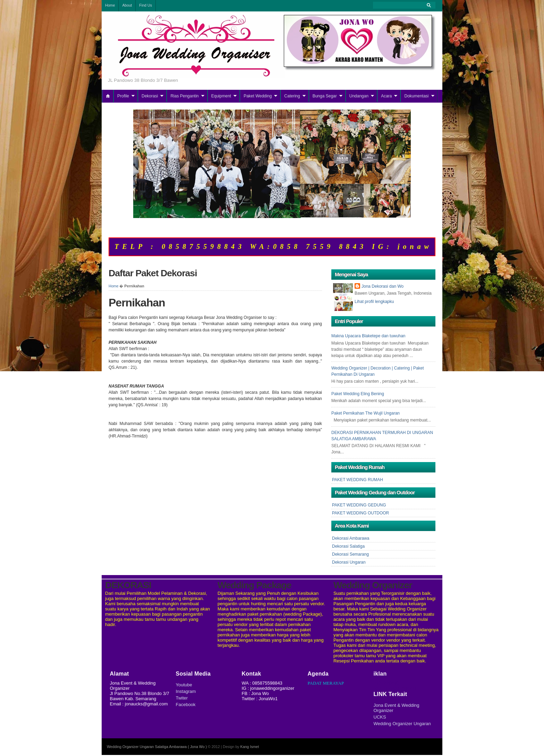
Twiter (182, 698)
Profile (123, 96)
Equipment (221, 96)
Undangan (359, 96)
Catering (292, 96)
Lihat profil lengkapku (374, 302)
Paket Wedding (258, 96)
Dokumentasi (416, 96)
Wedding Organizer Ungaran (402, 724)
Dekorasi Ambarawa (351, 538)
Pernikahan (137, 303)
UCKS (380, 717)
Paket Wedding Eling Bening (358, 394)
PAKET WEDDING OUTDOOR (360, 513)
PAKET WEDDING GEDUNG (359, 505)
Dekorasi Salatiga (348, 546)
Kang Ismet (250, 747)
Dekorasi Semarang (350, 554)
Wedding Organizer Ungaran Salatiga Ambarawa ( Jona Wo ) (157, 747)
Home (113, 286)
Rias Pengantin (184, 96)
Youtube (184, 685)
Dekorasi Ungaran (349, 562)
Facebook (186, 705)
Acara (386, 96)
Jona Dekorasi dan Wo (382, 286)
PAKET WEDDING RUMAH (358, 480)
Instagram (186, 691)
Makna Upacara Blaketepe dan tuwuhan (368, 336)
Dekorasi (150, 96)
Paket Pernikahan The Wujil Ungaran (365, 413)
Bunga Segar (325, 96)
